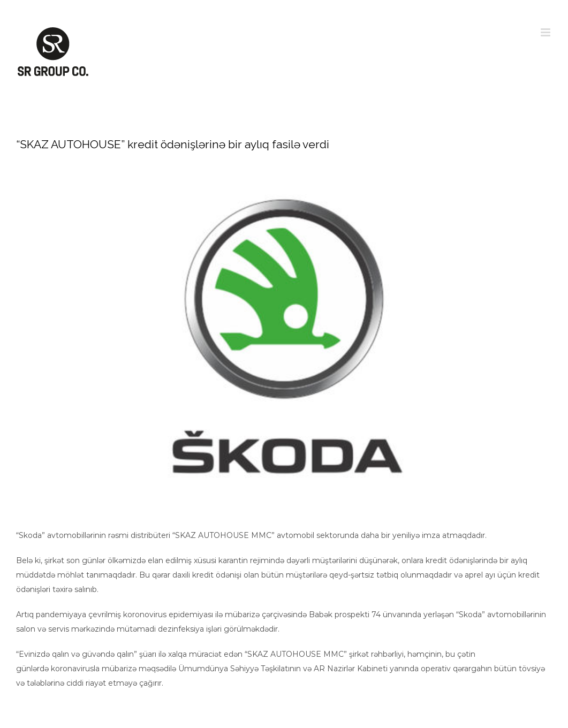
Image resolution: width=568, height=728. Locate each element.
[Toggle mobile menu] (546, 32)
